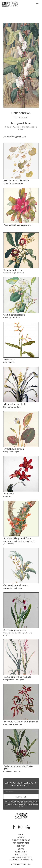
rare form (27, 864)
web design (16, 864)
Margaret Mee (21, 123)
